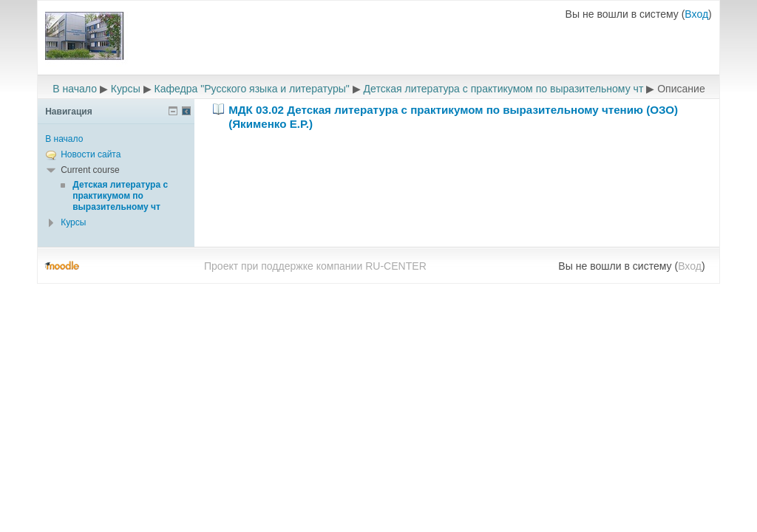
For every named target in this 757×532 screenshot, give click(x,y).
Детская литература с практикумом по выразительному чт (504, 89)
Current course (90, 170)
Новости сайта (91, 154)
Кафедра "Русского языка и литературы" (252, 89)
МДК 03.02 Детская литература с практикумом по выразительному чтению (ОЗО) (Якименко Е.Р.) (453, 117)
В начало (75, 89)
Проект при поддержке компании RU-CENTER (315, 266)
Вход (696, 14)
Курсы (126, 89)
